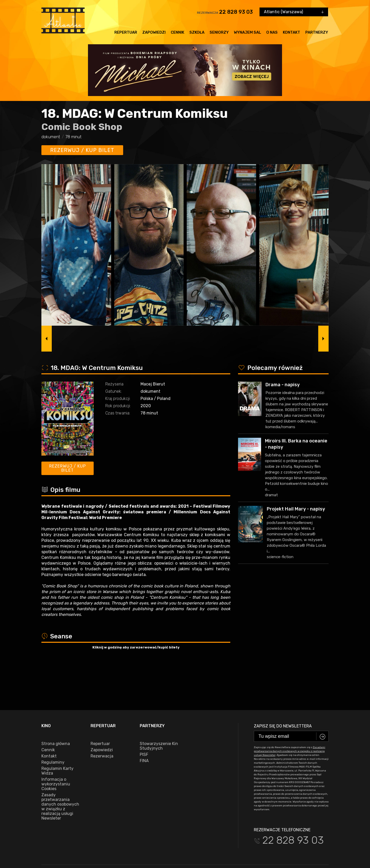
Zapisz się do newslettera (283, 683)
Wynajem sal (247, 32)
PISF (144, 712)
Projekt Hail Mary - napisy (296, 509)
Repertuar (126, 32)
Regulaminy (53, 720)
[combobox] (294, 12)
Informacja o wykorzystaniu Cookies (56, 741)
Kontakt (291, 32)
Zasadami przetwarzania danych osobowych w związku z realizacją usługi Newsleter (290, 709)
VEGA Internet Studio (313, 846)
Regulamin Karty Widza (57, 728)
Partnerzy (317, 32)
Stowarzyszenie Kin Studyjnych (159, 703)
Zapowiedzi (154, 32)
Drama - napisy (283, 385)
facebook (53, 830)
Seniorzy (219, 32)
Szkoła (197, 32)
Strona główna (56, 701)
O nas (272, 32)
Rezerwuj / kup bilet (82, 150)
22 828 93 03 (236, 12)
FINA (144, 718)
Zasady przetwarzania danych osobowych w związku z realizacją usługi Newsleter (60, 764)
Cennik (177, 32)
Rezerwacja (102, 713)
